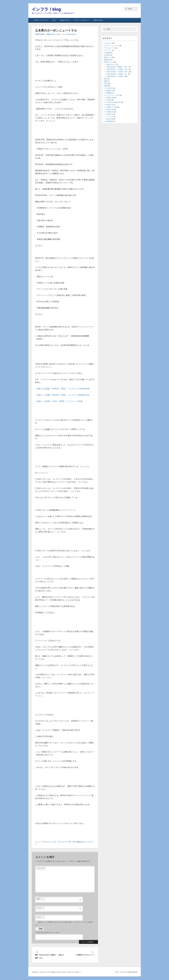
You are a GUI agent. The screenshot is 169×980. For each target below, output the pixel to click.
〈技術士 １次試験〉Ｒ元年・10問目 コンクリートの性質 (59, 401)
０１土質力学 (109, 88)
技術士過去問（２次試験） (115, 76)
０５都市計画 (109, 98)
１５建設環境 (109, 121)
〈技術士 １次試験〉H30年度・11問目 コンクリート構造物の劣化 (62, 395)
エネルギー (108, 43)
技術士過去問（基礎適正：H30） (118, 67)
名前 (38, 899)
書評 (106, 79)
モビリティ (108, 50)
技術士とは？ (111, 64)
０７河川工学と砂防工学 (112, 102)
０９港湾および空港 (111, 107)
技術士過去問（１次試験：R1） (117, 74)
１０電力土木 (109, 109)
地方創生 (107, 55)
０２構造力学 (109, 91)
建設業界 (107, 60)
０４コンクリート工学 (64, 842)
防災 (106, 83)
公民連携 (107, 53)
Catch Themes (133, 972)
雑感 (106, 86)
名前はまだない (51, 34)
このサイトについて (41, 20)
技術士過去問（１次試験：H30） (118, 72)
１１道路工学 (109, 112)
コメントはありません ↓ (70, 34)
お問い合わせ (98, 20)
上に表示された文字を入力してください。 (48, 933)
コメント (41, 868)
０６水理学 (108, 100)
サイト (39, 917)
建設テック (108, 57)
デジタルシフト (109, 48)
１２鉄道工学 (109, 114)
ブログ (54, 20)
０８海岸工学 (109, 105)
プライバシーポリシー (82, 20)
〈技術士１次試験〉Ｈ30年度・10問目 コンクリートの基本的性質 (62, 389)
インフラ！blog (46, 9)
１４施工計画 (109, 119)
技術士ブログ (65, 20)
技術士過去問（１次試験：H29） (118, 69)
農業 (106, 81)
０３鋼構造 (108, 93)
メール (39, 908)
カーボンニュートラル (49, 842)
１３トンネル (109, 116)
